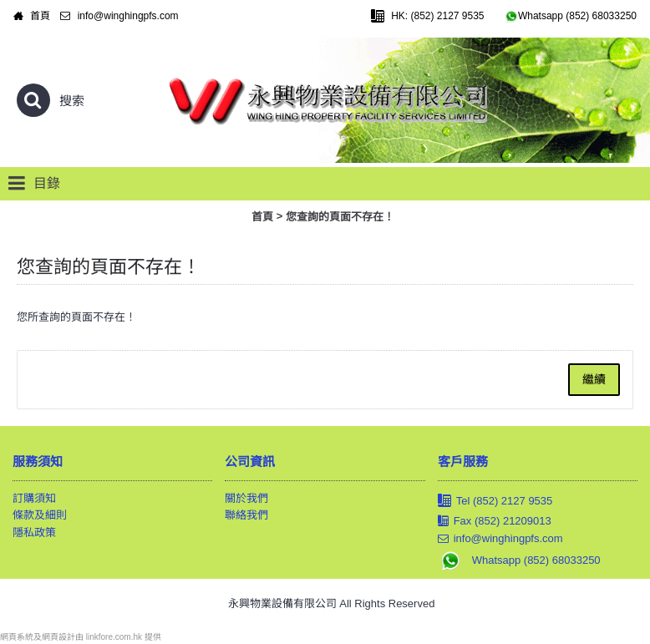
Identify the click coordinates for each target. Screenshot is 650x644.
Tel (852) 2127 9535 (495, 502)
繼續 (594, 379)
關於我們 (246, 498)
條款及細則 (40, 515)
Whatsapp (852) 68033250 (519, 560)
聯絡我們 (246, 515)
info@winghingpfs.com (500, 539)
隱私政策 (34, 532)
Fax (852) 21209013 (495, 521)
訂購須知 (34, 498)
